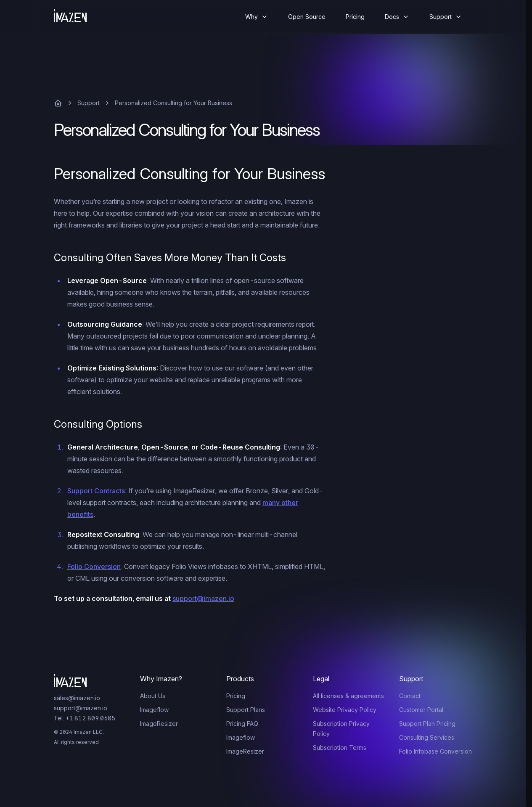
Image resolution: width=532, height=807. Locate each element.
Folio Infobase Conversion (435, 751)
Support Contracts (96, 491)
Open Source (307, 17)
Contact (410, 696)
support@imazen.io (203, 598)
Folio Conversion (94, 566)
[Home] (77, 17)
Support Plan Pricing (427, 724)
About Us (153, 696)
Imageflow (154, 710)
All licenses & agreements (348, 696)
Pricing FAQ (242, 724)
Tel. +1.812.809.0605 (85, 718)
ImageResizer (159, 724)
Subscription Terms (340, 747)
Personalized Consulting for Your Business (173, 103)
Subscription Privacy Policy (341, 729)
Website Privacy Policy (345, 710)
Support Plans (246, 710)
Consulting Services (427, 737)
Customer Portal (421, 710)
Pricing (355, 17)
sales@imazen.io (77, 698)
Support (89, 103)
